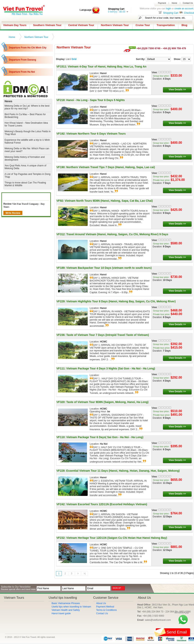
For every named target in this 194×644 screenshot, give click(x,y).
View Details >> (177, 90)
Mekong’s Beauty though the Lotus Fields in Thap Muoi (28, 133)
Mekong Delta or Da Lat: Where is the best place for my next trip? (27, 107)
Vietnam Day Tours (15, 25)
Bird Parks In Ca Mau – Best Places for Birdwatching (25, 116)
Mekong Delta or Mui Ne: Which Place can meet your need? (27, 150)
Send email (171, 632)
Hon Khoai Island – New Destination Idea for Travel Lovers (26, 124)
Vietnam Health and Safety (66, 610)
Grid (74, 59)
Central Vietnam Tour (81, 25)
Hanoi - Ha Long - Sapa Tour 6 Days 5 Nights (96, 100)
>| (85, 574)
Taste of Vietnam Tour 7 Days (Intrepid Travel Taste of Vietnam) (108, 335)
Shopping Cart (168, 13)
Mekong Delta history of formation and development (25, 158)
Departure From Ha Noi (22, 72)
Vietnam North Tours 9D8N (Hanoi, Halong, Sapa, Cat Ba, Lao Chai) (109, 201)
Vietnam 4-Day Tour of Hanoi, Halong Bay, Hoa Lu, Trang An (107, 67)
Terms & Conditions (107, 610)
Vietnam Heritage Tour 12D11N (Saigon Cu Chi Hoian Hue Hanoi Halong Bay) (117, 538)
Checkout (186, 13)
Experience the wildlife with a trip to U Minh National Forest (27, 141)
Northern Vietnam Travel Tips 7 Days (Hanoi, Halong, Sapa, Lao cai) (111, 167)
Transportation (166, 25)
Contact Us (188, 3)
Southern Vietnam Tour (47, 25)
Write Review (13, 213)
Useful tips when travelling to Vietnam (71, 607)
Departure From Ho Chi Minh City (28, 48)
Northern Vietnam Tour (115, 25)
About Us (101, 603)
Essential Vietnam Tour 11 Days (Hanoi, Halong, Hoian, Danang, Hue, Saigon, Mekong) (123, 471)
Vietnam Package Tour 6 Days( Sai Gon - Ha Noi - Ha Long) (105, 437)
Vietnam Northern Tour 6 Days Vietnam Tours (96, 134)
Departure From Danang (22, 60)
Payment (162, 3)
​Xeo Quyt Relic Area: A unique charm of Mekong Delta (25, 167)
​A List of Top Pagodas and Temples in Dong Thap (28, 175)
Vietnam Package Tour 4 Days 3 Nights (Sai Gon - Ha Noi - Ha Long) (111, 368)
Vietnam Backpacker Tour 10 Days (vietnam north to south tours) (109, 268)
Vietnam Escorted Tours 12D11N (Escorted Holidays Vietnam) (107, 504)
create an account (184, 9)
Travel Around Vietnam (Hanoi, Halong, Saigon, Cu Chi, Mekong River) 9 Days (117, 234)
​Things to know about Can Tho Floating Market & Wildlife (25, 184)
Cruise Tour (143, 25)
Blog (184, 25)
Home (174, 3)
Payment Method (105, 607)
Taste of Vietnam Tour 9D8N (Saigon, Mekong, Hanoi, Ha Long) (107, 402)
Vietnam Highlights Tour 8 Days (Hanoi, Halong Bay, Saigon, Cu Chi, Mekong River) (121, 301)
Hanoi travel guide (61, 613)
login (169, 9)
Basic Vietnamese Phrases (66, 603)
